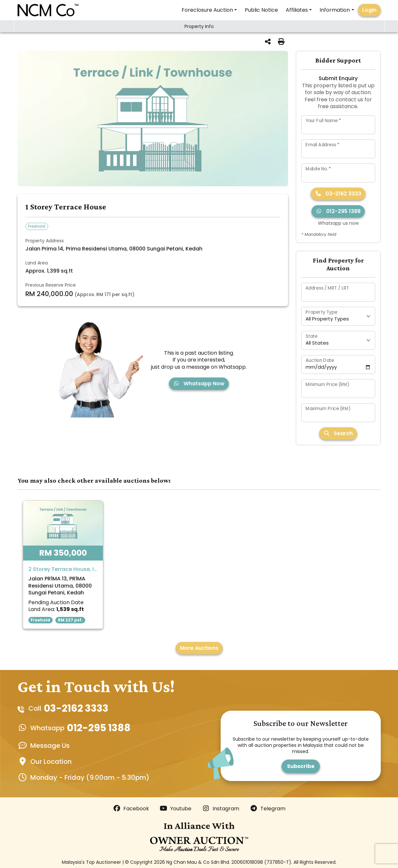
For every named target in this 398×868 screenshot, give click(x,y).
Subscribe (301, 766)
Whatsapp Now (199, 384)
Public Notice (261, 10)
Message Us (50, 746)
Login (369, 10)
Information (335, 10)
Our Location (51, 761)
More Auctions (199, 648)
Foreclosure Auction (207, 10)
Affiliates (297, 10)
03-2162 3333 (338, 194)
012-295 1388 (338, 211)
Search (338, 433)
